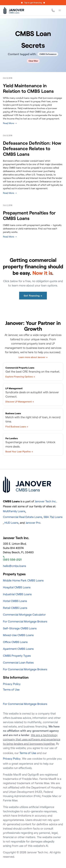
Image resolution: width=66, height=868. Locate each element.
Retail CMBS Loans (15, 608)
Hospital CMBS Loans (17, 587)
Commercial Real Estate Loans (23, 517)
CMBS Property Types (17, 656)
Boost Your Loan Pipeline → (19, 452)
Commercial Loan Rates (18, 662)
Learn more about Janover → (33, 357)
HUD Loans (11, 523)
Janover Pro (33, 523)
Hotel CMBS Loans (15, 601)
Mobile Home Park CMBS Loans (23, 580)
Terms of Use (11, 689)
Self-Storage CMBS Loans (20, 628)
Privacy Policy (12, 684)
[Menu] (60, 10)
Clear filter (33, 61)
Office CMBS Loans (15, 642)
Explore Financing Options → (20, 377)
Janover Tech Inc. (46, 501)
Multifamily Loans (14, 511)
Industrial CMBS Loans (17, 594)
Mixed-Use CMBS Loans (18, 635)
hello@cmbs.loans (14, 566)
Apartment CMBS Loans (18, 649)
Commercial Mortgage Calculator (24, 615)
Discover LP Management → (20, 402)
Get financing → (33, 296)
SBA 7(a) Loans (53, 517)
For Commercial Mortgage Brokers (25, 621)
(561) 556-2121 (12, 559)
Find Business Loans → (17, 427)
